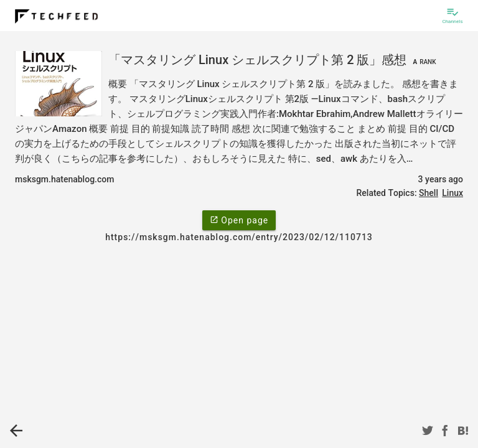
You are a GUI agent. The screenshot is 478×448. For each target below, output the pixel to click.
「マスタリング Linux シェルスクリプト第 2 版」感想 (274, 60)
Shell (429, 193)
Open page (239, 220)
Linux (452, 193)
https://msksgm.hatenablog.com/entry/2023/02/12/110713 (239, 237)
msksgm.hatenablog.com (64, 179)
